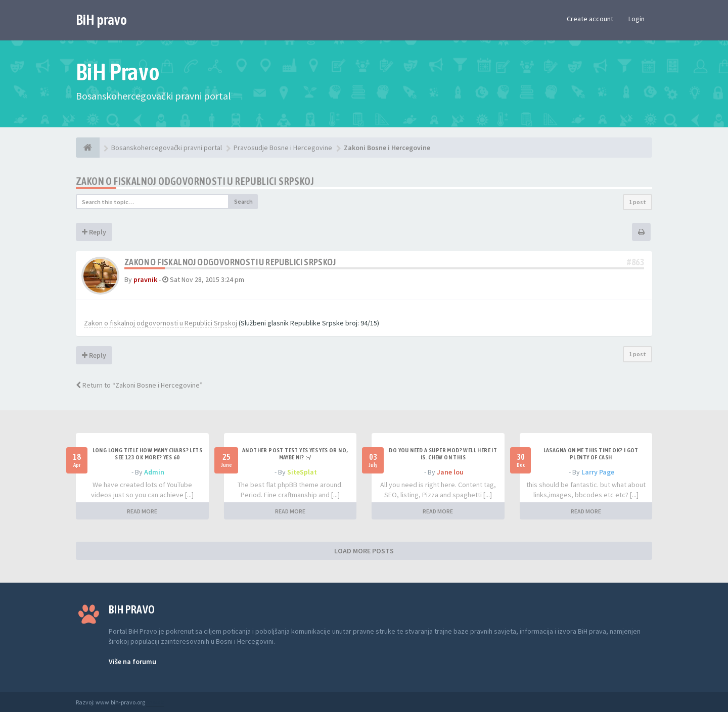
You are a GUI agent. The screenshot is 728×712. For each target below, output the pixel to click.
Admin (154, 472)
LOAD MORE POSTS (364, 551)
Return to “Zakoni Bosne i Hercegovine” (139, 385)
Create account (590, 19)
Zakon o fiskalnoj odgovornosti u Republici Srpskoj (195, 181)
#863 (635, 262)
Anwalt (155, 702)
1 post (638, 202)
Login (636, 19)
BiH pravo (101, 20)
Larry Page (598, 472)
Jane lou (450, 472)
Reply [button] (94, 232)
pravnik (145, 279)
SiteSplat (302, 472)
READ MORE (142, 511)
